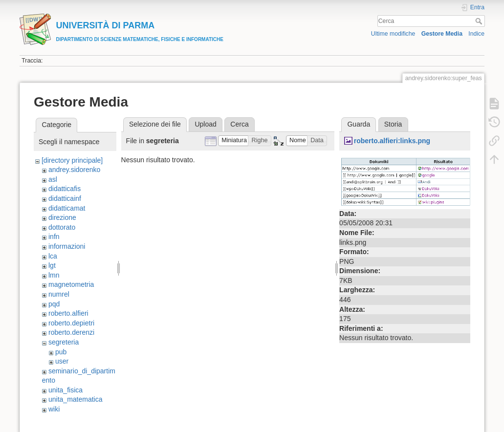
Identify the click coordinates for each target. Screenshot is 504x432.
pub (61, 352)
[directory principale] (72, 160)
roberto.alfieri (68, 313)
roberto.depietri (71, 323)
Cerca (480, 21)
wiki (54, 409)
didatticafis (65, 189)
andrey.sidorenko (74, 170)
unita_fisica (66, 390)
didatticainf (65, 198)
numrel (59, 294)
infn (54, 237)
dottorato (62, 227)
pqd (54, 304)
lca (53, 256)
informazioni (67, 246)
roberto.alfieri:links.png (392, 141)
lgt (52, 265)
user (62, 361)
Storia (393, 124)
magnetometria (71, 284)
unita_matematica (76, 399)
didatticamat (67, 208)
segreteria (64, 342)
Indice (476, 34)
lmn (54, 275)
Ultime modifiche (393, 34)
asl (53, 179)
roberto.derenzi (71, 332)
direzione (62, 217)
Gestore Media (442, 34)
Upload (205, 124)
